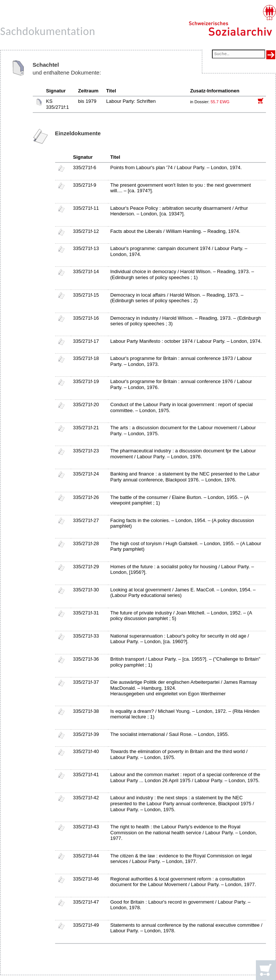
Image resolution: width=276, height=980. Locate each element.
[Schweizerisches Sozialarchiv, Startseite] (232, 20)
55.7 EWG (220, 102)
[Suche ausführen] (271, 55)
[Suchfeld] (238, 55)
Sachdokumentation (48, 31)
